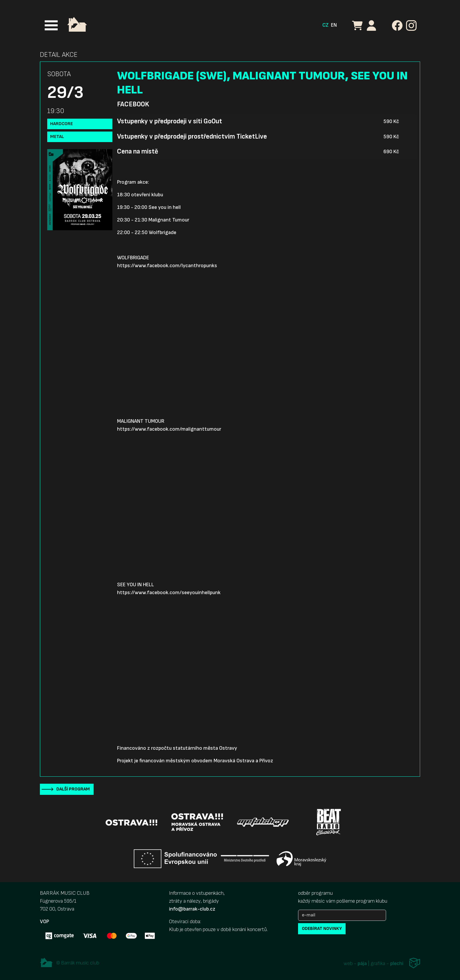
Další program (73, 789)
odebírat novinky (322, 929)
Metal (57, 137)
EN (334, 25)
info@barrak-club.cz (192, 909)
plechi (397, 963)
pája (362, 963)
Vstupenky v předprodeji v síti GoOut (170, 121)
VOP (44, 922)
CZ (325, 25)
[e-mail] (342, 915)
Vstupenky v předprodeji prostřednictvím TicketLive (192, 137)
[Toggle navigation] (51, 25)
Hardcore (61, 124)
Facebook (133, 104)
